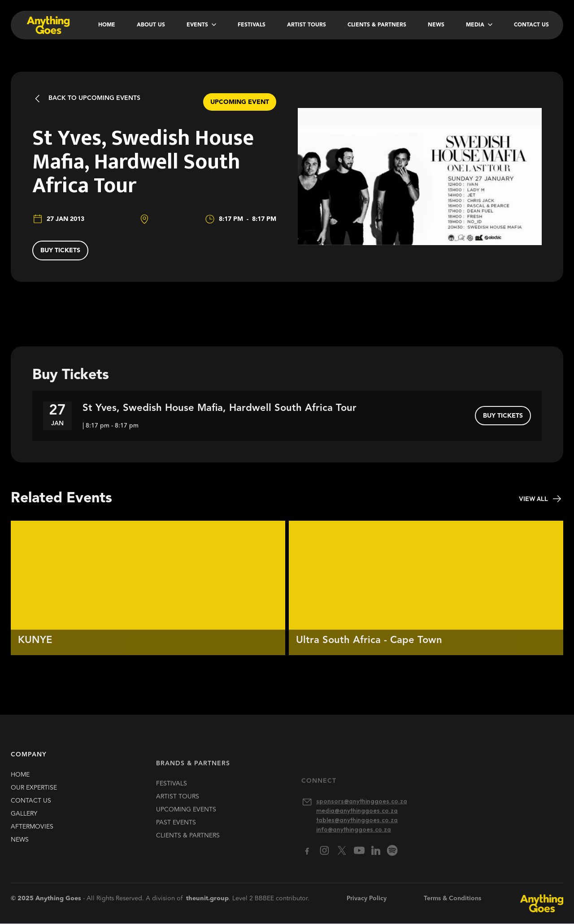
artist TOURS (178, 808)
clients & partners (188, 847)
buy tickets (60, 250)
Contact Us (531, 25)
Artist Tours (307, 25)
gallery (24, 819)
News (436, 25)
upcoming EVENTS (186, 821)
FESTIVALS (172, 795)
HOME (20, 780)
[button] (201, 25)
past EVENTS (176, 834)
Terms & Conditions (452, 898)
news (20, 845)
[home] (47, 25)
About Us (151, 25)
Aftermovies (32, 832)
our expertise (34, 793)
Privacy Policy (367, 898)
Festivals (252, 25)
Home (107, 25)
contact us (31, 806)
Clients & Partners (377, 25)
